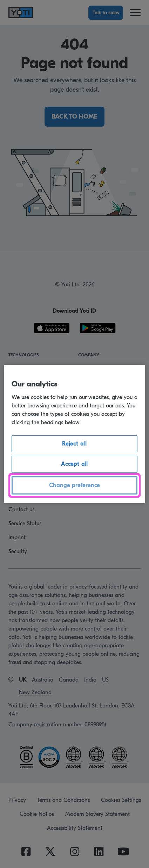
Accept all (74, 464)
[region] (75, 434)
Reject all (74, 444)
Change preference (75, 485)
